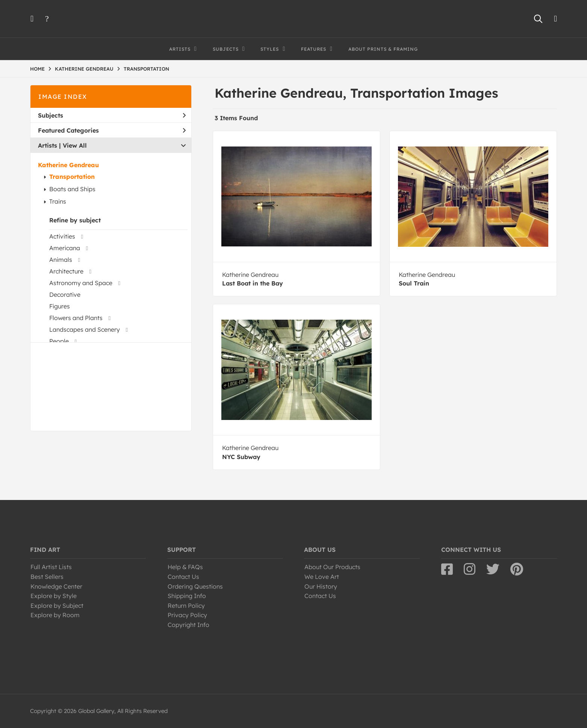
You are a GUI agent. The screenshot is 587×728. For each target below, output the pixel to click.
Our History (321, 586)
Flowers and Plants (76, 318)
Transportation (72, 177)
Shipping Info (187, 596)
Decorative (65, 295)
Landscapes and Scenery (85, 329)
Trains (58, 201)
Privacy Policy (187, 615)
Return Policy (186, 606)
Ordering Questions (195, 586)
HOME (37, 69)
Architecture (66, 271)
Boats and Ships (72, 189)
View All (75, 145)
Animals (61, 260)
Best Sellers (47, 577)
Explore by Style (54, 596)
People (59, 341)
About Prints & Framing (383, 49)
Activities (62, 236)
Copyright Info (188, 625)
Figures (60, 306)
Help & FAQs (185, 567)
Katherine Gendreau (68, 165)
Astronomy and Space (81, 283)
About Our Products (332, 567)
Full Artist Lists (51, 567)
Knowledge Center (56, 586)
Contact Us (183, 577)
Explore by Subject (57, 606)
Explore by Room (55, 615)
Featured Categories (112, 130)
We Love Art (322, 577)
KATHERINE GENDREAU (84, 69)
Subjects (112, 115)
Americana (65, 248)
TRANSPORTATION (146, 69)
